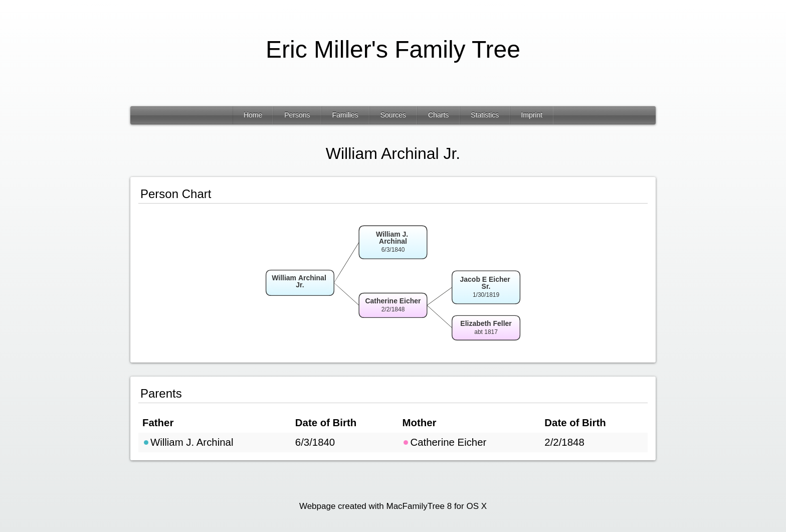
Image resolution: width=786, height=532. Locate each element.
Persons (297, 115)
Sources (393, 115)
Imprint (532, 115)
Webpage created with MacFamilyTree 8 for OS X (393, 506)
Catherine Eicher (444, 442)
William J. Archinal (188, 442)
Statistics (485, 115)
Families (345, 115)
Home (253, 115)
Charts (438, 115)
